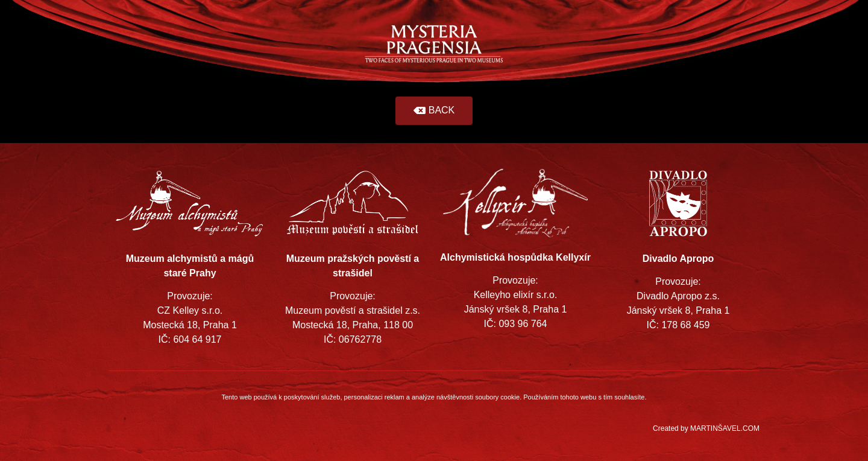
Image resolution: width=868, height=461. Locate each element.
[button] (434, 111)
